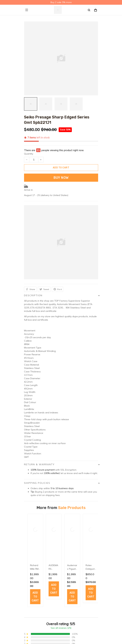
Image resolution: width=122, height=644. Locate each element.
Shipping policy (32, 557)
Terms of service (33, 562)
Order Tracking (32, 594)
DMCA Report (53, 629)
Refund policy (31, 567)
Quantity (29, 136)
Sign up (90, 616)
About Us (29, 583)
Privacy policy (31, 552)
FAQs (27, 589)
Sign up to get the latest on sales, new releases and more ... (56, 610)
